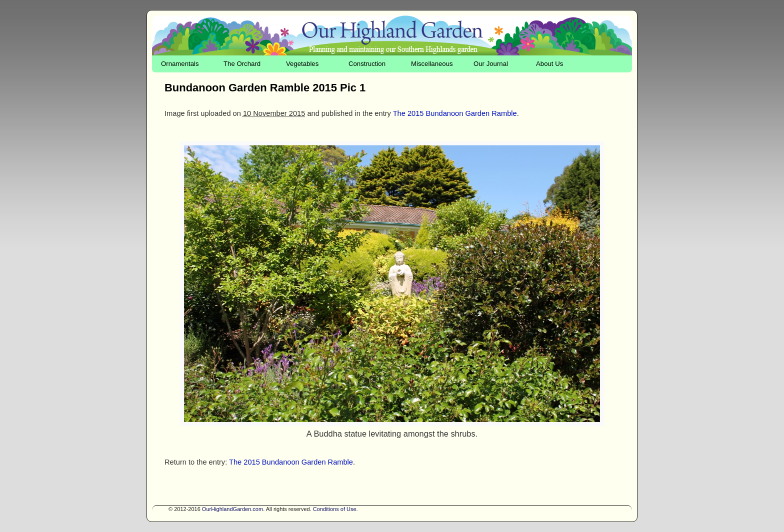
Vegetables (302, 64)
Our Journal (491, 64)
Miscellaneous (432, 64)
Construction (367, 64)
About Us (549, 64)
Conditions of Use (335, 509)
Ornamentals (180, 64)
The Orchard (242, 64)
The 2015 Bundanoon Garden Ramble (455, 113)
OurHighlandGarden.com (232, 509)
